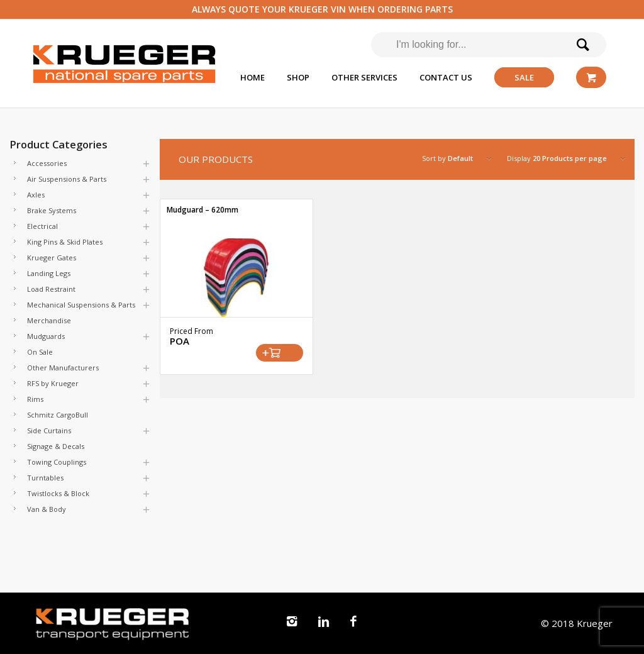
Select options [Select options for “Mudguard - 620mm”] (280, 353)
